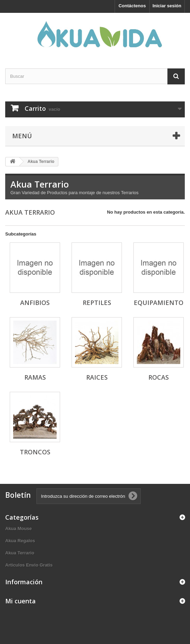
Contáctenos (132, 6)
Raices (97, 377)
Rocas (159, 377)
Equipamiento (159, 303)
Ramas (35, 377)
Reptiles (97, 303)
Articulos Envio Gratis (29, 565)
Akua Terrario (20, 553)
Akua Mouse (19, 529)
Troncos (35, 452)
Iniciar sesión (167, 6)
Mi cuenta (20, 601)
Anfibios (35, 303)
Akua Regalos (20, 541)
